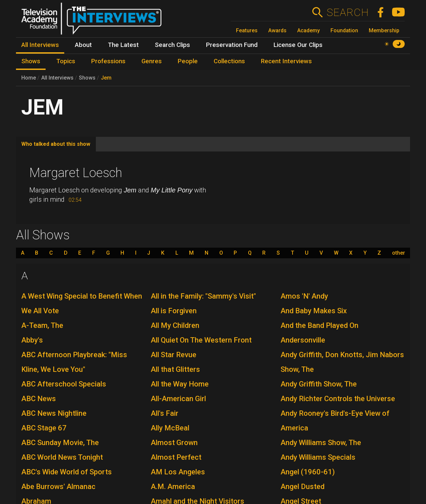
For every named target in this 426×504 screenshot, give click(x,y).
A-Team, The (42, 325)
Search (348, 12)
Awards (277, 30)
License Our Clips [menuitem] (298, 45)
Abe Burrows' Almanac (58, 487)
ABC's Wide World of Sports (67, 472)
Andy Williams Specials (318, 457)
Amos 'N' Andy (304, 296)
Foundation (344, 30)
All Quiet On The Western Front (201, 340)
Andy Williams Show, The (321, 443)
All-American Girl (178, 399)
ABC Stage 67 (44, 428)
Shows (87, 78)
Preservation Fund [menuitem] (232, 45)
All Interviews (57, 78)
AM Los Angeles (178, 472)
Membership (384, 30)
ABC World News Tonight (62, 457)
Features (247, 30)
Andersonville (303, 340)
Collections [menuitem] (229, 61)
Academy (309, 30)
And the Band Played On (319, 325)
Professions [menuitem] (108, 61)
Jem (106, 78)
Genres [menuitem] (152, 61)
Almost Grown (174, 443)
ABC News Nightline (54, 413)
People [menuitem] (188, 61)
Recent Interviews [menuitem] (286, 61)
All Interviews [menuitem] (40, 45)
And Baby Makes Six (314, 311)
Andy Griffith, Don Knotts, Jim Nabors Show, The (342, 362)
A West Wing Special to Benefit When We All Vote (82, 303)
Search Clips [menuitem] (172, 45)
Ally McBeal (170, 428)
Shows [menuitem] (31, 61)
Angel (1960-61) (308, 472)
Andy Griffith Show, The (319, 384)
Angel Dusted (303, 487)
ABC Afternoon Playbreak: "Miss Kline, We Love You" (74, 362)
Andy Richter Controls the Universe (338, 399)
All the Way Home (180, 384)
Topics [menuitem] (66, 61)
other (399, 253)
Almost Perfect (176, 457)
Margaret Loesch (76, 173)
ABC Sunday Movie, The (60, 443)
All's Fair (165, 413)
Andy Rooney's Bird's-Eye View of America (335, 421)
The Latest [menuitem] (123, 45)
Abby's (32, 340)
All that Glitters (175, 369)
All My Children (175, 325)
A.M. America (173, 487)
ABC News (39, 399)
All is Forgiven (174, 311)
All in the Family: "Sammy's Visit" (203, 296)
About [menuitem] (83, 45)
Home (29, 78)
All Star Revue (174, 355)
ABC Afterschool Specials (64, 384)
